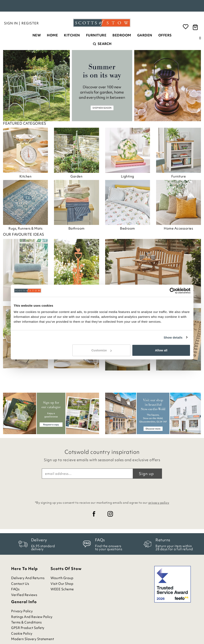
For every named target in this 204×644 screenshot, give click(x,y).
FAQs (15, 589)
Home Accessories (178, 228)
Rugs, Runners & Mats (25, 228)
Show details (173, 337)
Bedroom (122, 35)
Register (30, 23)
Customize (101, 350)
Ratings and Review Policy (32, 617)
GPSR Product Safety (28, 628)
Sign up (146, 474)
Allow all (161, 350)
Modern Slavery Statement (33, 639)
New (37, 35)
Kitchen (72, 35)
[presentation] (102, 489)
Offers (165, 35)
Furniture (96, 35)
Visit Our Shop (62, 584)
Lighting (128, 176)
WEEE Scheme (62, 589)
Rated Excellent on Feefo (102, 6)
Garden (145, 35)
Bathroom (77, 228)
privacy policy (159, 503)
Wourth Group (62, 578)
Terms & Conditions (26, 622)
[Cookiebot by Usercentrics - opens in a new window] (173, 291)
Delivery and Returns (28, 578)
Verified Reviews (24, 595)
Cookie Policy (22, 634)
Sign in (11, 23)
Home (52, 35)
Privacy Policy (22, 611)
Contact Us (20, 584)
